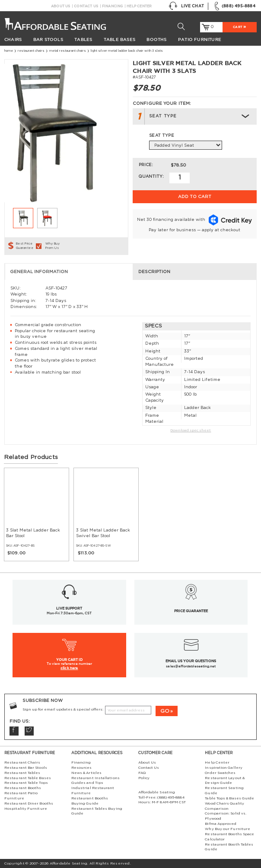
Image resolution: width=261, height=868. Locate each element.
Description (154, 272)
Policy (144, 778)
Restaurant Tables (22, 773)
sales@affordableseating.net (191, 666)
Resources (82, 768)
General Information (39, 272)
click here (69, 668)
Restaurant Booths (23, 788)
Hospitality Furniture (26, 809)
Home (9, 51)
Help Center (139, 6)
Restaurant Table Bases (28, 778)
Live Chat (186, 6)
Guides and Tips (87, 783)
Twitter (29, 731)
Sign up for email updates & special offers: (63, 709)
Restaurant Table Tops (26, 783)
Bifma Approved (221, 824)
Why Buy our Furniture (228, 829)
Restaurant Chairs (31, 51)
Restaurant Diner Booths (29, 804)
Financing (113, 6)
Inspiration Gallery (224, 768)
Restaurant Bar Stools (26, 768)
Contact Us (86, 6)
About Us (61, 6)
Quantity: (151, 176)
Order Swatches (220, 773)
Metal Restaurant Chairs (68, 51)
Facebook (14, 731)
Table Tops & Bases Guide (229, 798)
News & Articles (86, 773)
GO (165, 711)
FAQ (142, 773)
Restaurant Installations (95, 778)
